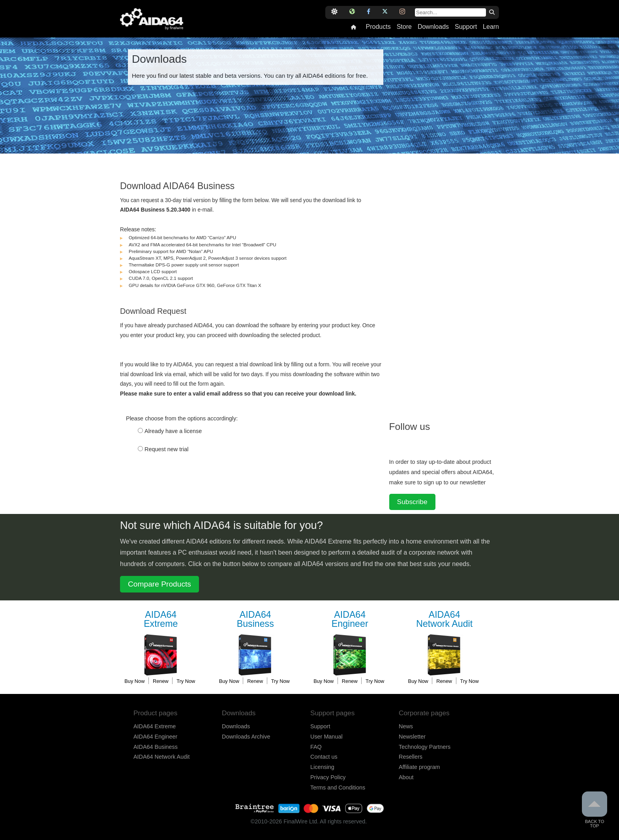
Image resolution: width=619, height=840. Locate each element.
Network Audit (445, 620)
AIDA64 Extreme (155, 726)
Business (255, 620)
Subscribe (412, 502)
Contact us (324, 757)
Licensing (322, 767)
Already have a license (173, 431)
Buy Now (134, 681)
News (406, 726)
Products (378, 27)
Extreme (161, 620)
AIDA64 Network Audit (161, 757)
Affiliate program (419, 767)
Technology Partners (425, 747)
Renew (161, 681)
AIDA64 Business (156, 747)
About (406, 777)
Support (466, 27)
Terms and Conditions (338, 787)
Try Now (186, 681)
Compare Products (159, 584)
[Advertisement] (448, 288)
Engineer (350, 620)
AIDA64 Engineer (155, 737)
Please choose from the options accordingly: (182, 418)
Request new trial (167, 449)
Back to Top (595, 810)
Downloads (433, 27)
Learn (491, 27)
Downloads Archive (246, 737)
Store (404, 27)
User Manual (326, 737)
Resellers (411, 757)
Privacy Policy (328, 777)
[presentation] (180, 486)
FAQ (316, 747)
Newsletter (412, 737)
